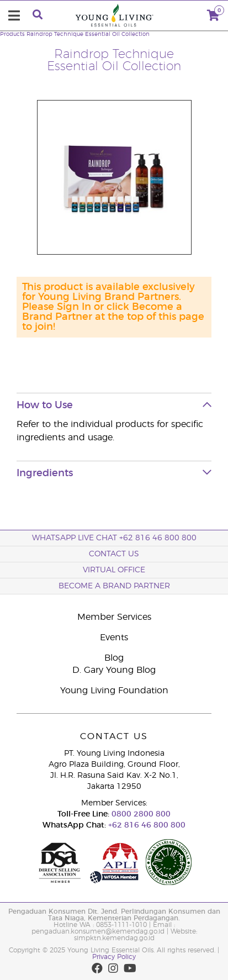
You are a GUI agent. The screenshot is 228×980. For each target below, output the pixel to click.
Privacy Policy (114, 957)
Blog (114, 658)
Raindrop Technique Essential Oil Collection (88, 34)
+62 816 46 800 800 (146, 825)
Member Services (114, 617)
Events (114, 637)
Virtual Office (114, 570)
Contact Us (114, 554)
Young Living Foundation (114, 691)
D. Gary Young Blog (114, 670)
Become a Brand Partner (114, 586)
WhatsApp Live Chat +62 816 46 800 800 (114, 538)
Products (12, 34)
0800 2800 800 (140, 814)
